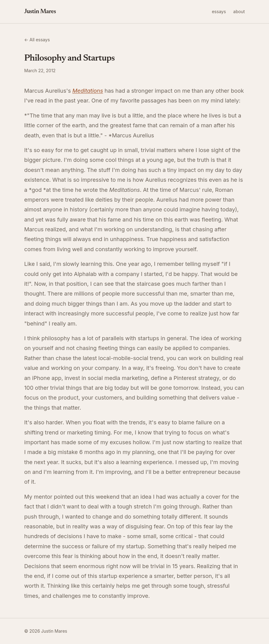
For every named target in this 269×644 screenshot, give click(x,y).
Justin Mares (40, 12)
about (239, 11)
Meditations (88, 91)
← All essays (37, 40)
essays (219, 11)
